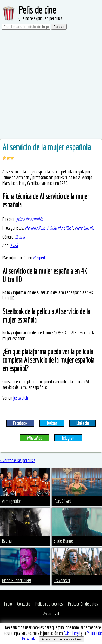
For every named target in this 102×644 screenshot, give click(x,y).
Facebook (20, 423)
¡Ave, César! (63, 501)
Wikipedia (40, 258)
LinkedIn (83, 423)
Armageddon (12, 501)
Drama (20, 237)
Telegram (68, 438)
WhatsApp (35, 438)
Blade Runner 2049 (17, 580)
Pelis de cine (37, 10)
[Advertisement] (51, 85)
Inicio (8, 604)
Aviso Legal (72, 633)
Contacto (24, 604)
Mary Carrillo (84, 228)
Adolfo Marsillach (60, 228)
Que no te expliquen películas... (42, 18)
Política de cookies (49, 604)
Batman (8, 541)
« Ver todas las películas (18, 460)
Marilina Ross (35, 228)
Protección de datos (83, 604)
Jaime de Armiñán (30, 219)
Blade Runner (64, 541)
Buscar (59, 27)
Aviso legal (51, 614)
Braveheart (62, 580)
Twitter (52, 423)
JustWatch (21, 398)
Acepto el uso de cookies (61, 639)
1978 (14, 245)
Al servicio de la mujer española (47, 147)
